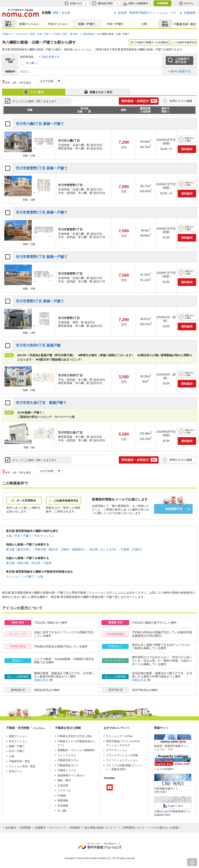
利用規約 (75, 828)
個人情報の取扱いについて (101, 828)
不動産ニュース (67, 770)
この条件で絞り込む (180, 61)
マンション (13, 577)
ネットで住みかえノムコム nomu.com (20, 13)
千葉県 (125, 549)
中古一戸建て (116, 24)
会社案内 (11, 828)
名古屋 (66, 13)
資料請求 (187, 149)
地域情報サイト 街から (71, 775)
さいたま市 (108, 549)
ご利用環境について (133, 828)
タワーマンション (117, 750)
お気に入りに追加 (178, 101)
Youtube (110, 787)
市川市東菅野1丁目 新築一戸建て (42, 168)
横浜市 (54, 549)
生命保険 (63, 806)
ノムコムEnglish (164, 769)
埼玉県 (94, 549)
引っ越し (63, 811)
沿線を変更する (50, 57)
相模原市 (78, 549)
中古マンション (58, 24)
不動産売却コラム (68, 760)
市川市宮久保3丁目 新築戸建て (41, 403)
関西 (56, 13)
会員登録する (173, 509)
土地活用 (63, 785)
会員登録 (162, 3)
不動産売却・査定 (19, 761)
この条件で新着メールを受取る (149, 42)
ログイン (186, 3)
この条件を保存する (183, 42)
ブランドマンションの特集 (122, 755)
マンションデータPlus (119, 736)
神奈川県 (41, 549)
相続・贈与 (64, 780)
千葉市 (136, 549)
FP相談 (62, 796)
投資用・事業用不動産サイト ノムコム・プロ (171, 748)
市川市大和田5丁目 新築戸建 (38, 345)
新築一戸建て (87, 24)
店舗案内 (40, 828)
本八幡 (30, 63)
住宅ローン (15, 771)
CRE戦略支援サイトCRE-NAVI (166, 790)
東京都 (10, 549)
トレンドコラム (67, 755)
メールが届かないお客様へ (165, 828)
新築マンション (28, 24)
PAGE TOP (192, 862)
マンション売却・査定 (22, 766)
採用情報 (25, 828)
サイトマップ (58, 828)
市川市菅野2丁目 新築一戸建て (40, 301)
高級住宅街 (118, 769)
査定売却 (183, 24)
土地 (144, 24)
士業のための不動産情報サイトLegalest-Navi (173, 813)
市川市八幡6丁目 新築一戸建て (40, 124)
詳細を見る (41, 680)
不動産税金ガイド (68, 765)
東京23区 (23, 549)
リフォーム (64, 790)
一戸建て (29, 577)
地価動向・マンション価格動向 (76, 750)
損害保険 (63, 800)
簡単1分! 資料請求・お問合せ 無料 (139, 101)
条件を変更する (181, 71)
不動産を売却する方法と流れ (75, 736)
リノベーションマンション (122, 760)
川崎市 (65, 549)
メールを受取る (24, 501)
